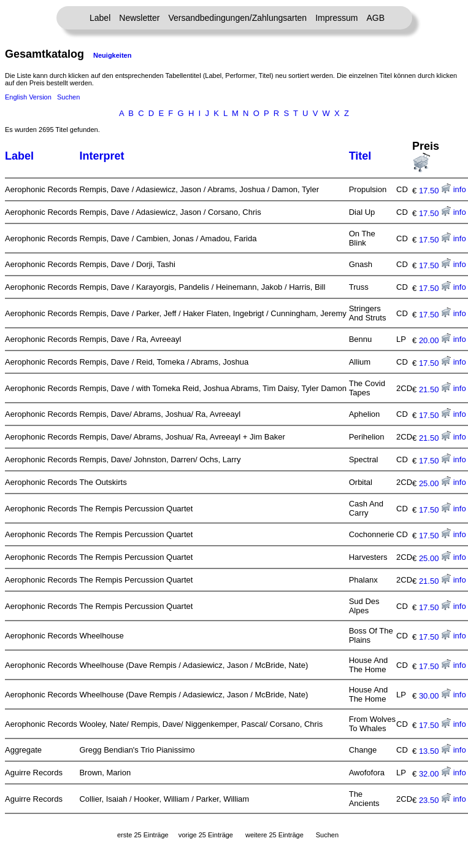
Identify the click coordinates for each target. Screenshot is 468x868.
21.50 (435, 389)
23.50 (435, 800)
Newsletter (139, 18)
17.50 (435, 191)
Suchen (68, 97)
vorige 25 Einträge (206, 835)
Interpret (102, 156)
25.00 (435, 483)
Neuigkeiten (112, 55)
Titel (360, 156)
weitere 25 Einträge (274, 835)
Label (100, 18)
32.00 (435, 774)
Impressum (336, 18)
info (460, 189)
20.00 (435, 340)
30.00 (435, 696)
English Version (28, 97)
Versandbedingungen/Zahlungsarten (237, 18)
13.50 (435, 751)
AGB (375, 18)
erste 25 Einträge (143, 835)
